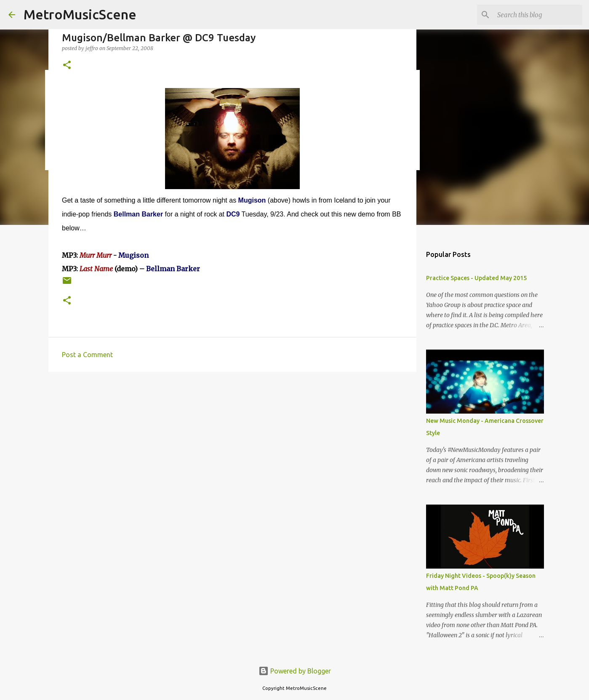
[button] (67, 65)
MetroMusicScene (80, 14)
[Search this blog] (538, 15)
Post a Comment (87, 355)
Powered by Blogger (295, 671)
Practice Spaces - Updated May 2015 (476, 278)
